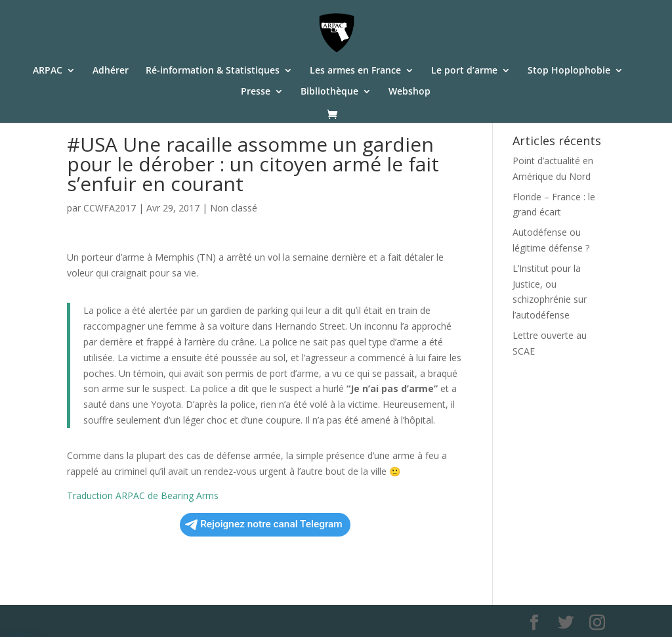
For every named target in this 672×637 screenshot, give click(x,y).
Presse (256, 92)
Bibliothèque (329, 92)
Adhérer (111, 71)
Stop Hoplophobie (569, 71)
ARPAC (48, 71)
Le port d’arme (464, 71)
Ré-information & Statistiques (213, 71)
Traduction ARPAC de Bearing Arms (143, 495)
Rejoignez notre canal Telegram (264, 524)
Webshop (409, 92)
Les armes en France (355, 71)
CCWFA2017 (110, 208)
